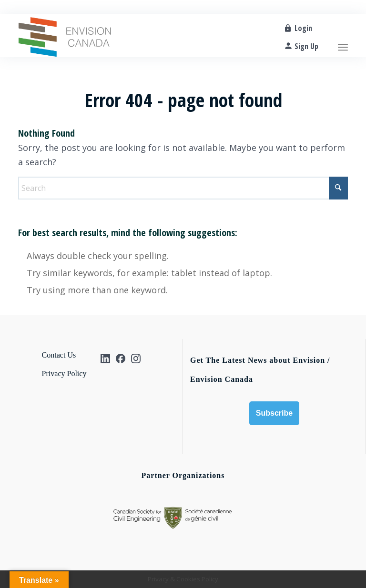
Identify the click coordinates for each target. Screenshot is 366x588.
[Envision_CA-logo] (65, 36)
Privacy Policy (64, 374)
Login (303, 28)
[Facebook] (121, 359)
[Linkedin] (105, 359)
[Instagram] (136, 359)
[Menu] (343, 36)
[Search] (183, 188)
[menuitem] (343, 36)
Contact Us (59, 355)
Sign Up (306, 46)
